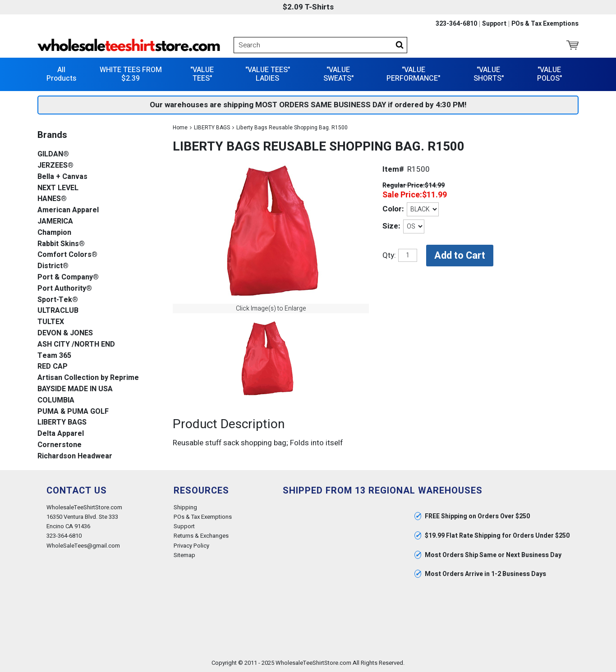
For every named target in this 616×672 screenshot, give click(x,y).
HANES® (52, 199)
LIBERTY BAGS (212, 128)
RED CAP (53, 367)
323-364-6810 (456, 24)
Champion (54, 233)
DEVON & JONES (65, 333)
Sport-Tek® (58, 300)
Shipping (185, 507)
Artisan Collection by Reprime (88, 378)
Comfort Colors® (67, 255)
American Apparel (68, 210)
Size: (391, 226)
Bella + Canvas (62, 177)
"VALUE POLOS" (549, 74)
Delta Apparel (61, 434)
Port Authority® (65, 289)
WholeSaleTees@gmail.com (83, 546)
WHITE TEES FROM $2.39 (131, 74)
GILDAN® (53, 154)
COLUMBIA (56, 400)
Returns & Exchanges (201, 536)
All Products (61, 74)
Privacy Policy (191, 546)
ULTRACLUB (58, 311)
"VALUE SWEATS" (338, 74)
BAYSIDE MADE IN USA (75, 389)
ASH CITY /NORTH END (76, 345)
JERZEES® (55, 166)
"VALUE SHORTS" (489, 74)
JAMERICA (55, 222)
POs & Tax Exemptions (545, 24)
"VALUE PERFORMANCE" (413, 74)
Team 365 (54, 356)
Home (180, 128)
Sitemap (184, 555)
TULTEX (51, 322)
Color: (393, 209)
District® (53, 266)
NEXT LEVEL (58, 188)
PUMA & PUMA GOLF (73, 412)
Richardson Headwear (75, 456)
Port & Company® (68, 277)
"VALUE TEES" (202, 74)
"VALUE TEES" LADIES (268, 74)
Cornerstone (60, 445)
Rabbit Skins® (61, 244)
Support (494, 24)
